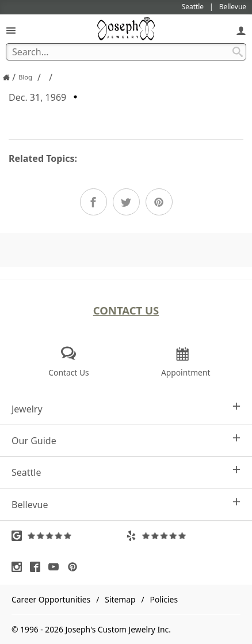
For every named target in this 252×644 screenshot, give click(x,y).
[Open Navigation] (11, 30)
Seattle (126, 472)
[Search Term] (126, 52)
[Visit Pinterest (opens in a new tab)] (75, 567)
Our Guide (126, 440)
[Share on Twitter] (126, 202)
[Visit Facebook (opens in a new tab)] (38, 567)
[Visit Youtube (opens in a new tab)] (56, 567)
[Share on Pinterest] (159, 202)
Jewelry (126, 409)
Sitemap (120, 599)
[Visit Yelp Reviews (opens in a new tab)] (183, 536)
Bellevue (126, 504)
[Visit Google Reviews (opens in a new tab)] (69, 536)
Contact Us (126, 310)
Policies (164, 599)
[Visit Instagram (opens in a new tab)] (20, 567)
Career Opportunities (51, 599)
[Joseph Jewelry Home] (6, 77)
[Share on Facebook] (93, 202)
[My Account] (241, 30)
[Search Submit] (238, 52)
